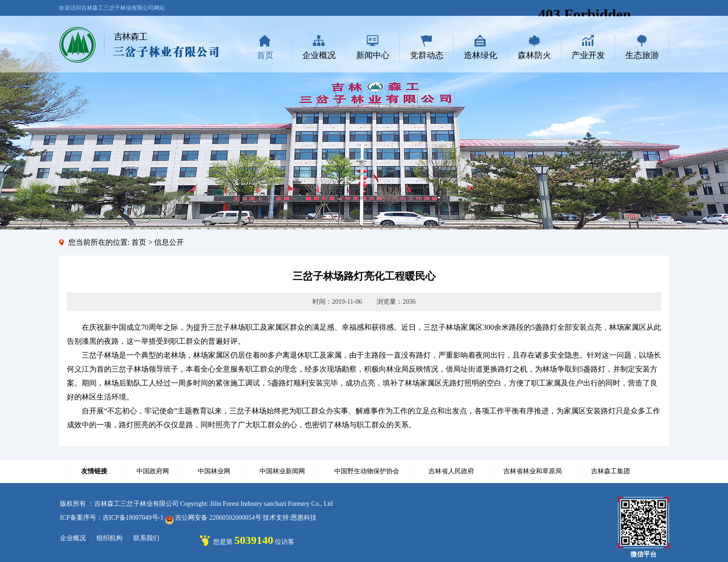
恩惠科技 (304, 518)
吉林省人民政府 (451, 471)
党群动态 (427, 55)
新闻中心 (373, 55)
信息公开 (169, 242)
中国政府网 (153, 471)
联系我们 (146, 538)
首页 (265, 55)
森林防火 (534, 55)
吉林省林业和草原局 (533, 471)
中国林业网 (214, 471)
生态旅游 (642, 55)
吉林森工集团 (611, 471)
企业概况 (319, 55)
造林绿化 (481, 55)
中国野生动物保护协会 (367, 471)
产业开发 (588, 55)
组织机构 (110, 538)
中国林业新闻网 (282, 471)
